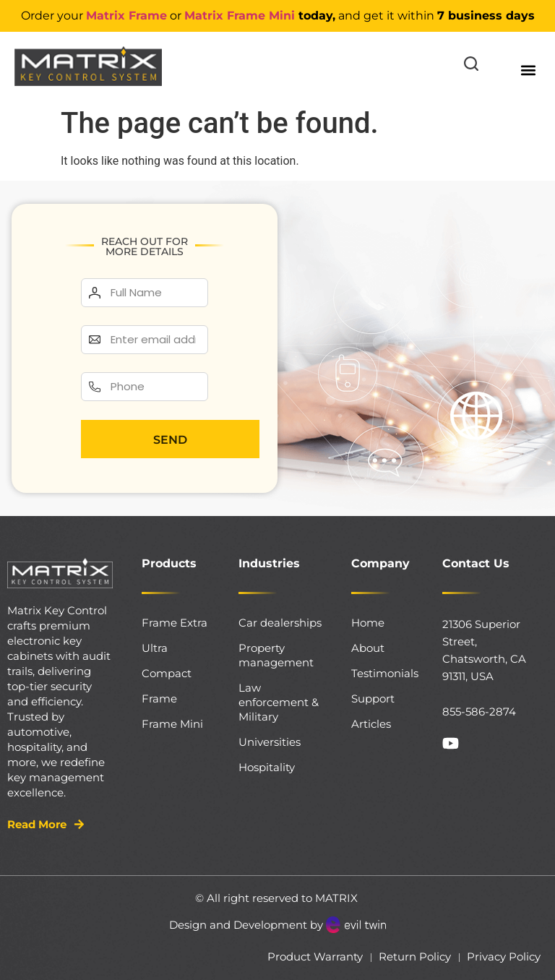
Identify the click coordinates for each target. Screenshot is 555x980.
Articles (371, 724)
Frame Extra (175, 623)
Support (373, 699)
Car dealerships (280, 623)
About (368, 648)
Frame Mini (172, 724)
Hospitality (267, 767)
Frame (159, 699)
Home (368, 623)
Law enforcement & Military (279, 702)
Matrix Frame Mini (240, 16)
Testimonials (382, 673)
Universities (270, 742)
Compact (167, 673)
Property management (276, 655)
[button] (529, 70)
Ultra (155, 648)
